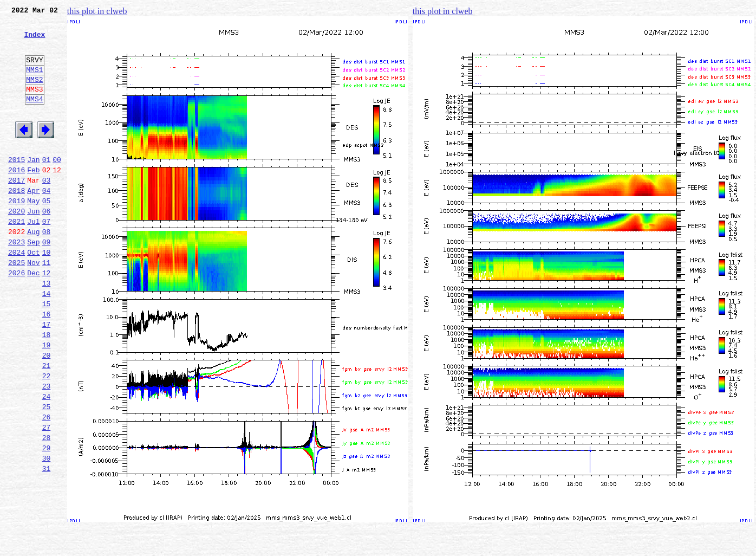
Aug (33, 269)
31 (47, 543)
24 (47, 460)
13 (47, 328)
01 (47, 185)
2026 (17, 316)
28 (47, 507)
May (33, 233)
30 (47, 531)
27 (47, 495)
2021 (17, 257)
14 (47, 340)
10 (47, 293)
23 (47, 448)
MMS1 (34, 82)
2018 (17, 221)
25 (47, 471)
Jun (33, 245)
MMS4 (34, 117)
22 (47, 436)
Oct (33, 293)
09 (47, 281)
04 (47, 221)
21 (47, 424)
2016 (17, 197)
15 (47, 352)
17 (47, 376)
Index (34, 41)
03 (47, 209)
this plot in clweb (97, 11)
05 (47, 233)
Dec (33, 316)
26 (47, 483)
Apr (33, 221)
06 (47, 245)
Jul (33, 257)
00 (57, 185)
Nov (33, 305)
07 (47, 257)
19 (47, 400)
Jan (33, 185)
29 (47, 519)
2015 (17, 185)
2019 (17, 233)
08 (47, 269)
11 (47, 305)
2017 (17, 209)
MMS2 (34, 94)
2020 (17, 245)
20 (47, 412)
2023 (17, 281)
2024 (17, 293)
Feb (33, 197)
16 (47, 364)
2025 (17, 305)
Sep (33, 281)
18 (47, 388)
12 (47, 316)
